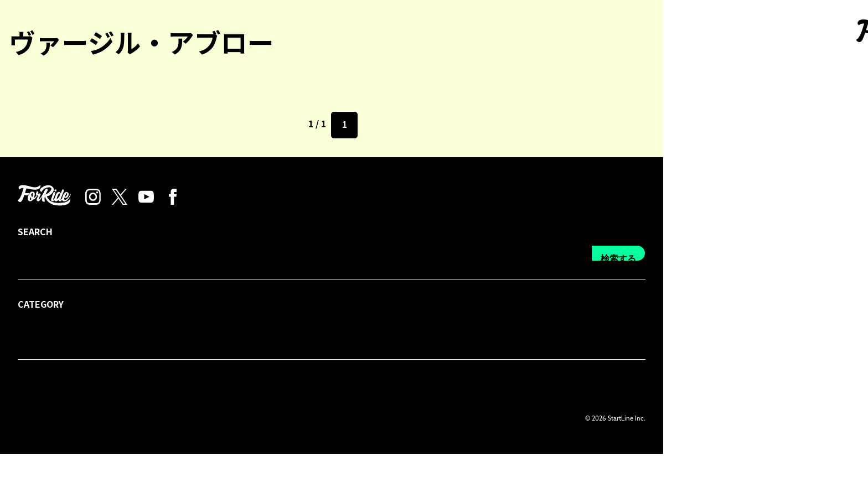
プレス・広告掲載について (141, 419)
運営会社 (358, 419)
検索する (823, 432)
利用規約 (311, 419)
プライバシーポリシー (241, 419)
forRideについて (48, 419)
